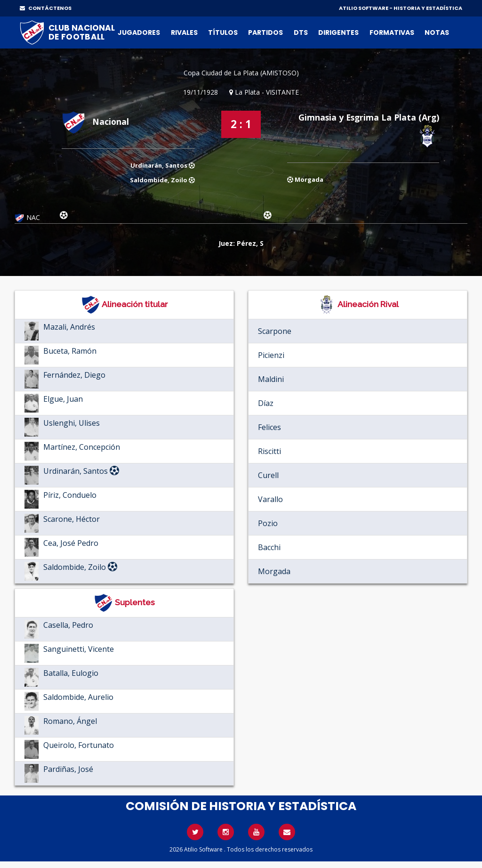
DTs (301, 32)
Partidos (265, 32)
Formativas (392, 32)
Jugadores (139, 32)
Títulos (223, 32)
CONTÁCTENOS (46, 8)
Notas (437, 32)
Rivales (184, 32)
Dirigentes (338, 32)
